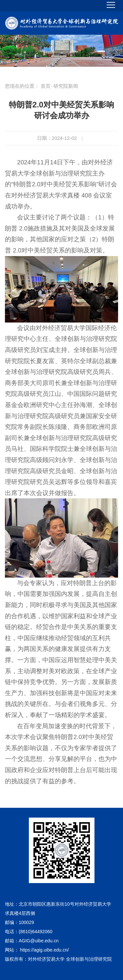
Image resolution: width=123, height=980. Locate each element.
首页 (46, 86)
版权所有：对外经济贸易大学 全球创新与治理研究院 (58, 959)
